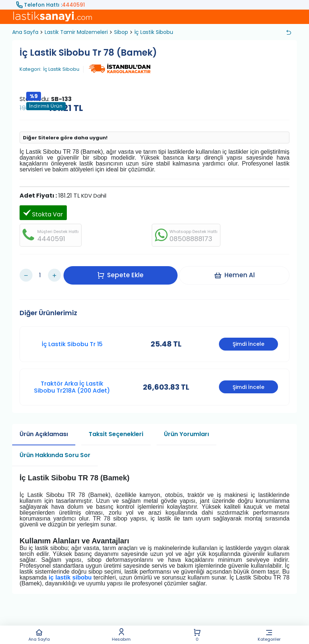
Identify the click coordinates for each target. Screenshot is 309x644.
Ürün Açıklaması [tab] (44, 425)
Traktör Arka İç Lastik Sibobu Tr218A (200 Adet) (72, 378)
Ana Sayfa (39, 635)
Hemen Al (237, 271)
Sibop (121, 32)
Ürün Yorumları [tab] (186, 425)
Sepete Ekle (123, 271)
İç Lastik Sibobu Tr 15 (72, 335)
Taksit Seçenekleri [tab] (116, 425)
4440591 (73, 5)
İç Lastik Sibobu (154, 32)
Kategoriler (269, 635)
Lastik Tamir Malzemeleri (76, 32)
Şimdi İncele (248, 335)
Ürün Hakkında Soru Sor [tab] (55, 446)
